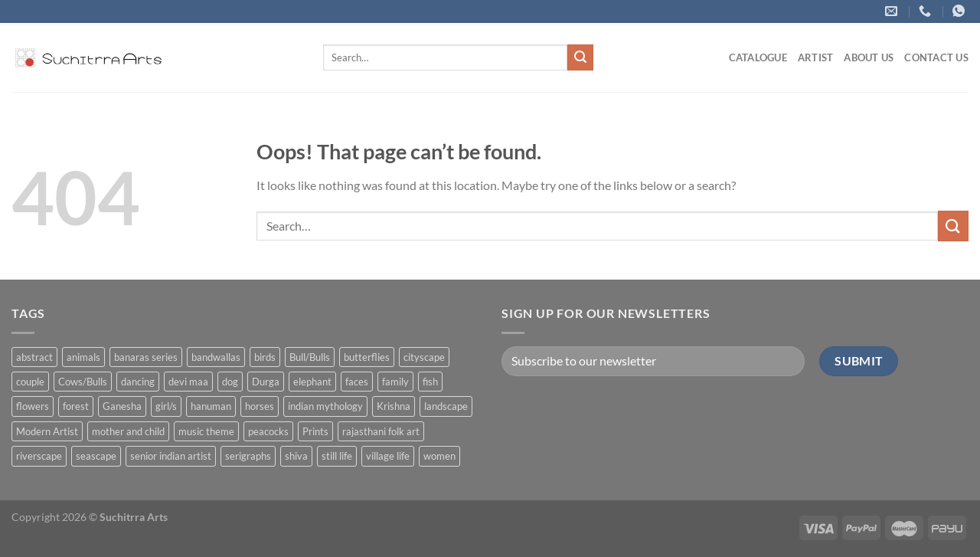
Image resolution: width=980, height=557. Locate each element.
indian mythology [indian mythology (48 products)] (325, 406)
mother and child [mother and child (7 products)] (128, 431)
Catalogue (758, 57)
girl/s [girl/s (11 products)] (166, 406)
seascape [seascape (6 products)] (96, 456)
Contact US (936, 57)
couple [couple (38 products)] (30, 382)
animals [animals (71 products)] (83, 357)
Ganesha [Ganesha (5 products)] (122, 406)
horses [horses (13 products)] (260, 406)
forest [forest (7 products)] (76, 406)
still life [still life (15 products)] (337, 456)
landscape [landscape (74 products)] (446, 406)
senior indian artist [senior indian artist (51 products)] (171, 456)
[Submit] (580, 57)
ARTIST (816, 57)
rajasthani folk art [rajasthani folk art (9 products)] (381, 431)
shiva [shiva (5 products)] (296, 456)
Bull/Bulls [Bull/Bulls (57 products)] (310, 357)
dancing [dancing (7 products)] (138, 382)
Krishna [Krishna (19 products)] (394, 406)
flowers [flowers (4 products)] (33, 406)
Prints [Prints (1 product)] (315, 431)
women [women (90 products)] (439, 456)
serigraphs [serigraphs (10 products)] (248, 456)
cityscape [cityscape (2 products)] (424, 357)
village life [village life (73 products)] (388, 456)
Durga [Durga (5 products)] (266, 382)
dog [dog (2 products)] (230, 382)
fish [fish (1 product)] (430, 382)
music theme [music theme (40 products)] (206, 431)
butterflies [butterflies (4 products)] (367, 357)
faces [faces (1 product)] (357, 382)
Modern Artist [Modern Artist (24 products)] (47, 431)
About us (869, 57)
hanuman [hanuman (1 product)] (211, 406)
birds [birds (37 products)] (265, 357)
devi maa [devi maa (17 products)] (188, 382)
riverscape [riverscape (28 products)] (39, 456)
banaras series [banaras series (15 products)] (146, 357)
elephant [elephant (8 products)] (312, 382)
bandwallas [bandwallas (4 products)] (216, 357)
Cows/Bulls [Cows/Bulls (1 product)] (83, 382)
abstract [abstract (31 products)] (34, 357)
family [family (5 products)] (395, 382)
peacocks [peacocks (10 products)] (268, 431)
